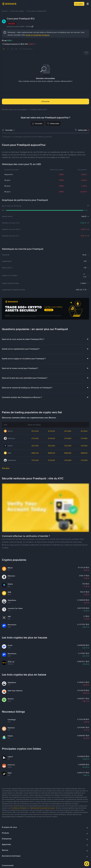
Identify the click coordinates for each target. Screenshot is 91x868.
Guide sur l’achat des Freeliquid (37, 35)
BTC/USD (35, 431)
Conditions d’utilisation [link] (19, 808)
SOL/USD (35, 446)
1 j (4, 49)
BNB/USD (35, 453)
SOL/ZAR (68, 446)
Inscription (79, 4)
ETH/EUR (52, 438)
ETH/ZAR (68, 438)
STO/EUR (51, 460)
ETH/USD (35, 438)
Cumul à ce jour (27, 49)
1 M (12, 49)
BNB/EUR (52, 453)
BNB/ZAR (68, 453)
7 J (8, 49)
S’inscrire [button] (45, 101)
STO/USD (35, 460)
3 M (16, 49)
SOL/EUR (52, 446)
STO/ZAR (68, 460)
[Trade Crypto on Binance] (45, 309)
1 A (20, 49)
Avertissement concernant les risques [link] (42, 808)
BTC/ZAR (68, 431)
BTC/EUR (52, 431)
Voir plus (6, 468)
